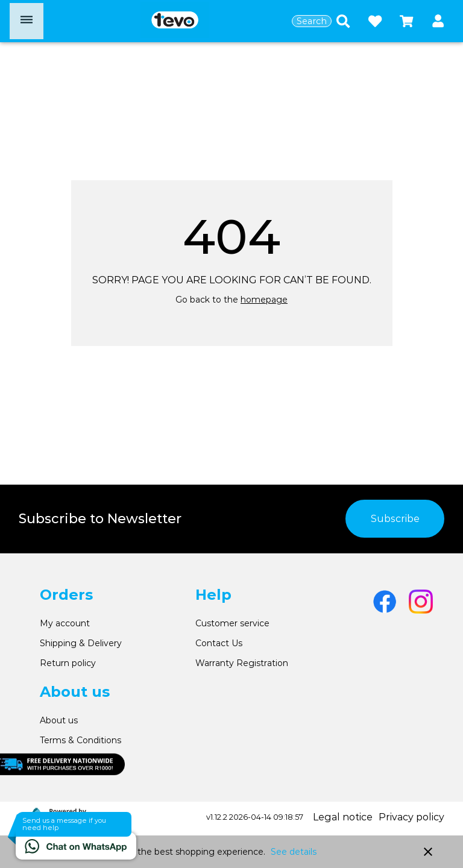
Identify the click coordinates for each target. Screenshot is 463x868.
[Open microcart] (406, 21)
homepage (264, 300)
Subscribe (395, 519)
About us (59, 720)
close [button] (428, 852)
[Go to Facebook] (385, 602)
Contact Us (219, 643)
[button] (438, 21)
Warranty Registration (242, 663)
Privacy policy (411, 817)
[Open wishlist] (375, 21)
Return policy (68, 663)
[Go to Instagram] (421, 602)
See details (294, 852)
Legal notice (343, 817)
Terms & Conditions (80, 740)
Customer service (232, 623)
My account (65, 623)
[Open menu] (27, 21)
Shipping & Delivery (81, 643)
